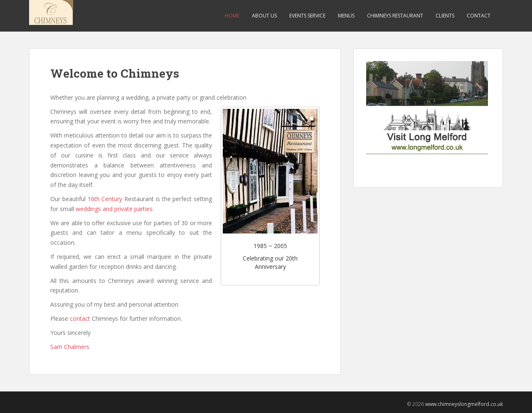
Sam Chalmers (70, 347)
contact (80, 318)
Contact (479, 16)
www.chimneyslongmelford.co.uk (464, 404)
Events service (307, 16)
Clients (445, 16)
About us (264, 16)
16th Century (105, 199)
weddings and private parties (114, 209)
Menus (346, 16)
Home (232, 16)
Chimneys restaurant (395, 16)
